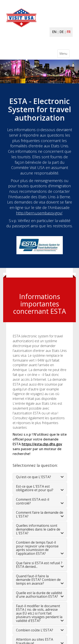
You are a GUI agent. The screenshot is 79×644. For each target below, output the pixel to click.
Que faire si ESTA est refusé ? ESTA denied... (39, 565)
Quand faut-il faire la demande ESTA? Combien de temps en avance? (38, 580)
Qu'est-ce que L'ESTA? (33, 477)
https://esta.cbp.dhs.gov (42, 444)
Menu (64, 55)
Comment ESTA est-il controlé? (33, 501)
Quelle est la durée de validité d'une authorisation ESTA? (39, 595)
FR (69, 32)
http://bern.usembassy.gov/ (39, 213)
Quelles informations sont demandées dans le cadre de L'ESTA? (38, 529)
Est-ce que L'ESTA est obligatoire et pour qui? (35, 488)
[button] (6, 71)
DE (62, 32)
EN (54, 32)
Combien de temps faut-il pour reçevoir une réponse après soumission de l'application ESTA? (37, 548)
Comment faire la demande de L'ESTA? (40, 514)
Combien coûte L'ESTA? (35, 630)
